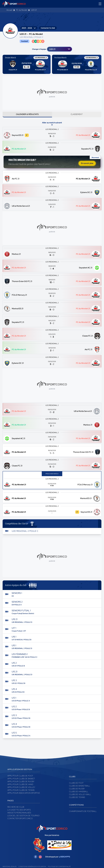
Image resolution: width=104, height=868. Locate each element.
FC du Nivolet (22, 10)
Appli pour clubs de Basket (21, 782)
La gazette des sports (19, 813)
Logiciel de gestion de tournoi (23, 819)
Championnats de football (83, 814)
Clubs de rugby (77, 792)
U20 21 (34, 10)
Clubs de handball (79, 795)
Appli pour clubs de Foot (20, 779)
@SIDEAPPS (64, 860)
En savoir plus (87, 166)
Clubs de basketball (79, 789)
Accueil (9, 10)
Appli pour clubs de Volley (21, 790)
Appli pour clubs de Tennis (21, 793)
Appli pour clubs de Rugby (21, 785)
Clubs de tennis (77, 800)
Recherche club (16, 810)
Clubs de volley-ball (80, 798)
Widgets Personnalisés (19, 816)
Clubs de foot (76, 786)
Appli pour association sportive (24, 796)
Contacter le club (48, 28)
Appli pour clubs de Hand (20, 787)
